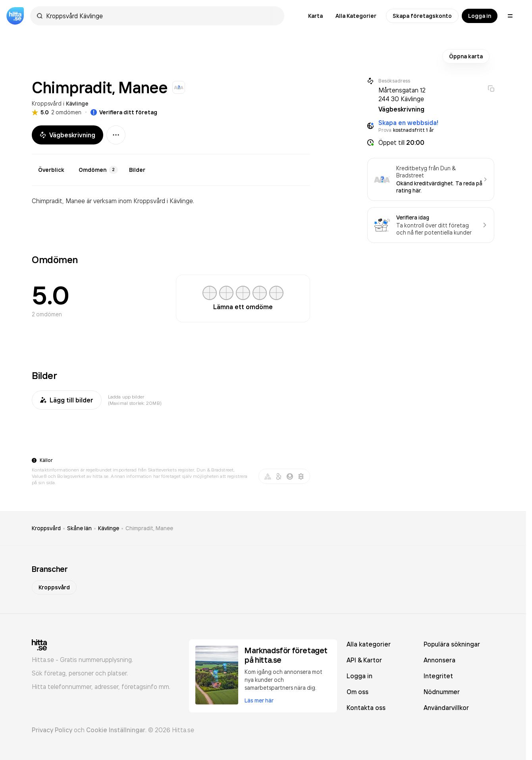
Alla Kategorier (356, 16)
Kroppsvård (47, 103)
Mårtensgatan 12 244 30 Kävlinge (402, 94)
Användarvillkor (446, 708)
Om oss (358, 692)
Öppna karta (466, 56)
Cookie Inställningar (116, 730)
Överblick (51, 170)
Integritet (438, 676)
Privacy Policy (52, 730)
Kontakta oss (366, 708)
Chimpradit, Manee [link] (149, 528)
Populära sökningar (452, 644)
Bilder (137, 170)
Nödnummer (442, 692)
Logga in (480, 16)
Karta (315, 16)
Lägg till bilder (67, 400)
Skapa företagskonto (422, 16)
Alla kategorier (369, 644)
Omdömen (98, 170)
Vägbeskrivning (67, 135)
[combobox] (161, 16)
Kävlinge (77, 104)
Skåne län (79, 528)
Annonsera (439, 660)
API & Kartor (364, 660)
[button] (431, 142)
